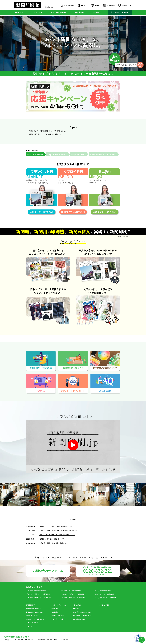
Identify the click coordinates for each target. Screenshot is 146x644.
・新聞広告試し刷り (58, 616)
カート (95, 5)
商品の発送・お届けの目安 (82, 616)
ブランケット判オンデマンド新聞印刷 (39, 598)
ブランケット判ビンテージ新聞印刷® (39, 594)
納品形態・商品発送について (82, 612)
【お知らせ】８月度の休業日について (51, 539)
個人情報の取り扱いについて (24, 640)
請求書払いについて (79, 619)
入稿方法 (76, 609)
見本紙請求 (109, 5)
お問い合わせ (125, 5)
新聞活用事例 (31, 605)
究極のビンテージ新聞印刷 (35, 619)
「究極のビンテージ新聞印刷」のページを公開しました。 (47, 131)
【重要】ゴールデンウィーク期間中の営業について (56, 526)
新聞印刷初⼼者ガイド (34, 609)
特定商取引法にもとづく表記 (47, 640)
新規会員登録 (67, 5)
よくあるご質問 (104, 605)
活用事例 (96, 12)
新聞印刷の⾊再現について (35, 612)
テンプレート (31, 626)
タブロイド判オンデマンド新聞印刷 (73, 598)
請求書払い (80, 12)
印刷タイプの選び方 (33, 616)
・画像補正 (55, 609)
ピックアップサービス (58, 605)
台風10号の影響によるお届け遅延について (54, 543)
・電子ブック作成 (57, 619)
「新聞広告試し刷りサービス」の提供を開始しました (57, 535)
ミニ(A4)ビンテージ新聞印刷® (105, 594)
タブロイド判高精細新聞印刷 (71, 591)
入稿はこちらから (120, 12)
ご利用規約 (65, 640)
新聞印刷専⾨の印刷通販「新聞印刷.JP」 (17, 637)
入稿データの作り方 (59, 12)
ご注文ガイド (37, 12)
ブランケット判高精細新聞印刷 (37, 591)
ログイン (82, 5)
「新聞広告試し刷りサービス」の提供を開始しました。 (46, 134)
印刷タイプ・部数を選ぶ (42, 212)
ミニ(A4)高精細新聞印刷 (103, 591)
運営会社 (7, 640)
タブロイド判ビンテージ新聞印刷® (73, 594)
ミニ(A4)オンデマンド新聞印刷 (105, 598)
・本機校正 (55, 612)
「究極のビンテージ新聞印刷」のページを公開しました (58, 530)
